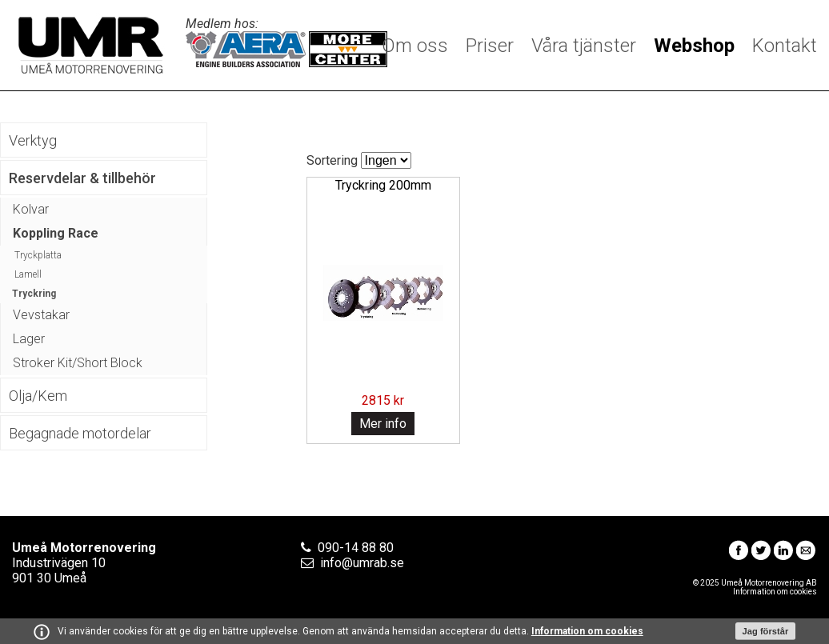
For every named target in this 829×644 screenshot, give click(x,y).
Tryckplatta (38, 255)
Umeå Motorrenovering (91, 45)
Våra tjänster (584, 46)
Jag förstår (766, 631)
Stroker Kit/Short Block (78, 363)
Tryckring (34, 294)
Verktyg (33, 140)
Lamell (28, 274)
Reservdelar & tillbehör (82, 178)
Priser (490, 46)
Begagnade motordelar (80, 433)
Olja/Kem (38, 396)
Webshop (694, 46)
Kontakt (785, 46)
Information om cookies (587, 631)
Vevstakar (41, 315)
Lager (29, 339)
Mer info (383, 424)
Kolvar (31, 209)
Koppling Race (56, 233)
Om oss (415, 46)
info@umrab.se (362, 563)
